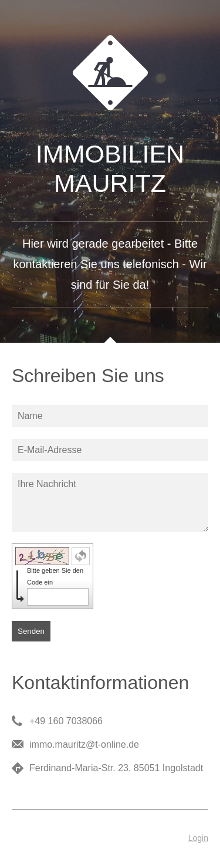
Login (198, 838)
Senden (31, 631)
